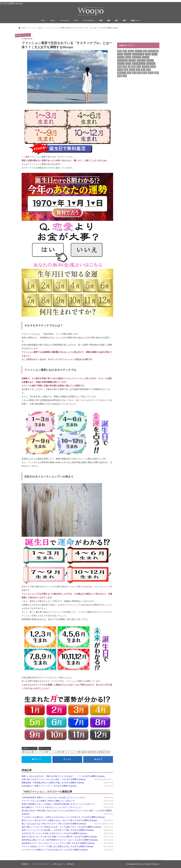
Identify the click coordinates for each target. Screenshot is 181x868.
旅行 (117, 21)
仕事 (101, 21)
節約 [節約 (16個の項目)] (140, 73)
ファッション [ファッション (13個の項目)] (122, 60)
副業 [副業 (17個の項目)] (133, 67)
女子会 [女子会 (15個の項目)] (153, 67)
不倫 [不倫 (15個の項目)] (119, 67)
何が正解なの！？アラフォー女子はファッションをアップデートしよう (52, 807)
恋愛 (108, 21)
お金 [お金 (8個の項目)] (145, 51)
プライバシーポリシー (41, 864)
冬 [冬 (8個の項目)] (129, 67)
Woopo (27, 752)
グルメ (53, 21)
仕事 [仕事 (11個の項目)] (125, 67)
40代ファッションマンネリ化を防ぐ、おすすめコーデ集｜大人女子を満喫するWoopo (58, 830)
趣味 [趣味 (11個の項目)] (157, 73)
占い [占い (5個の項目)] (139, 67)
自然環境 (93, 752)
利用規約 (25, 864)
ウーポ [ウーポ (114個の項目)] (120, 54)
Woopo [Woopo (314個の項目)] (131, 51)
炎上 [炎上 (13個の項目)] (129, 73)
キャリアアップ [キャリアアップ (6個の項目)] (138, 54)
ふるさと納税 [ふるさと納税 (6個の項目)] (153, 51)
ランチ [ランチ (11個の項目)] (128, 63)
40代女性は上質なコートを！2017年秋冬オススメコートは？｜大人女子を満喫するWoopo (60, 840)
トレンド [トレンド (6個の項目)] (146, 57)
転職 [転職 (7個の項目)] (119, 76)
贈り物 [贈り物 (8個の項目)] (151, 73)
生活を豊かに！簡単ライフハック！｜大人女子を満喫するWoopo (49, 786)
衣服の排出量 (105, 752)
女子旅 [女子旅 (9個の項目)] (120, 70)
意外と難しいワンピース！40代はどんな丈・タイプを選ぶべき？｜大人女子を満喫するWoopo (61, 827)
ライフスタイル (89, 21)
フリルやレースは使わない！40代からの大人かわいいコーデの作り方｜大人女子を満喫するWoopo (63, 817)
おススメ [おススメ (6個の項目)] (139, 51)
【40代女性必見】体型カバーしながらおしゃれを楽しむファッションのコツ (54, 797)
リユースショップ (70, 752)
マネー (76, 21)
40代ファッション (30, 748)
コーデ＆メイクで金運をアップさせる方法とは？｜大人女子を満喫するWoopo (55, 850)
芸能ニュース (135, 21)
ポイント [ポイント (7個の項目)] (150, 60)
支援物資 (83, 752)
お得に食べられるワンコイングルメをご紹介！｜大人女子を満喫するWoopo (54, 779)
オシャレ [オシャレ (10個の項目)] (128, 54)
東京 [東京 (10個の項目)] (143, 70)
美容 (124, 21)
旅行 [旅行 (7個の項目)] (138, 70)
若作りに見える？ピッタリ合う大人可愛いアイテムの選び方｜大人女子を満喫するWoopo (59, 837)
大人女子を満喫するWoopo (11, 4)
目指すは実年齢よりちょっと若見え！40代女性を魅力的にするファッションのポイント (59, 804)
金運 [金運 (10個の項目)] (125, 76)
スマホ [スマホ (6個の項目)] (128, 57)
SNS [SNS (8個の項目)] (125, 51)
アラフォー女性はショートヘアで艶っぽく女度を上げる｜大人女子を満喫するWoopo (58, 846)
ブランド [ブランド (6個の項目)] (132, 60)
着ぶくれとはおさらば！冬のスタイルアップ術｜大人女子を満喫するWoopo (54, 824)
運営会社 (70, 864)
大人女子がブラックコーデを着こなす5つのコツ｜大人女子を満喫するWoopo (54, 833)
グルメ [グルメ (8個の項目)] (154, 54)
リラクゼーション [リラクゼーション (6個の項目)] (139, 63)
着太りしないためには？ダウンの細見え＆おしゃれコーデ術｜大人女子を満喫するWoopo (59, 820)
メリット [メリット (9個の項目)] (121, 63)
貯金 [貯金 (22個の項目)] (145, 73)
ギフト (43, 21)
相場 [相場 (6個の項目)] (134, 73)
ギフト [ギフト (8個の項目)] (148, 54)
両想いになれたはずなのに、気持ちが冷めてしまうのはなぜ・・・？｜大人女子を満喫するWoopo (63, 776)
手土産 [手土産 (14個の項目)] (132, 70)
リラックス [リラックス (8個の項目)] (151, 63)
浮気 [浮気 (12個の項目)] (148, 70)
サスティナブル (39, 752)
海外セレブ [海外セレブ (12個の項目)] (122, 73)
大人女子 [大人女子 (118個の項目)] (145, 67)
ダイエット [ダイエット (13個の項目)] (137, 57)
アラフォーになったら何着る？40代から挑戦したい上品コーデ (48, 801)
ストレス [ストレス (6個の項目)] (121, 57)
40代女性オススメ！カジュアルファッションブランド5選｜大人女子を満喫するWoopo (58, 843)
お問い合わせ (58, 864)
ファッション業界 (54, 752)
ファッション (64, 21)
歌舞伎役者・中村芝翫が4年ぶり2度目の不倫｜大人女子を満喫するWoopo (53, 783)
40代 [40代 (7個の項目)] (119, 51)
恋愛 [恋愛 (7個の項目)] (126, 70)
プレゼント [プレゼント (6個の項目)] (141, 60)
